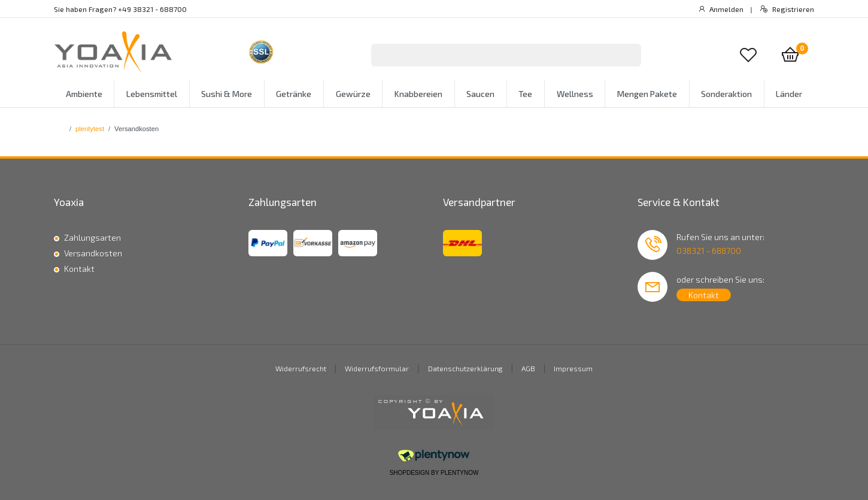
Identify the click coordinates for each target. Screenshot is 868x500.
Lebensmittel (152, 94)
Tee (525, 94)
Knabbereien (418, 94)
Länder (789, 94)
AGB (528, 368)
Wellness (575, 94)
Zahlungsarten (92, 237)
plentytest (90, 129)
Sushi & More (227, 94)
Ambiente (84, 94)
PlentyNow (459, 473)
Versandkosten (93, 253)
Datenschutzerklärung (465, 368)
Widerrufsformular (377, 368)
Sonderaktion (726, 94)
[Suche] (626, 55)
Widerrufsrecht (301, 368)
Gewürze (353, 94)
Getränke (294, 94)
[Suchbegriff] (491, 55)
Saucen (480, 94)
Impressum (573, 368)
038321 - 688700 (709, 251)
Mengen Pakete (647, 94)
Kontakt (79, 269)
